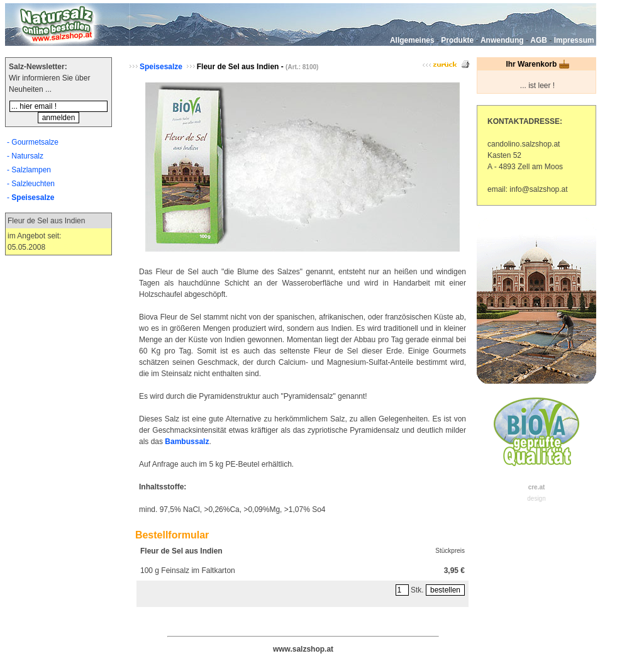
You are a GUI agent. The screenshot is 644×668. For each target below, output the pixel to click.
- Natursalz (25, 156)
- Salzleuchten (31, 184)
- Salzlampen (29, 170)
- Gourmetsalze (33, 142)
